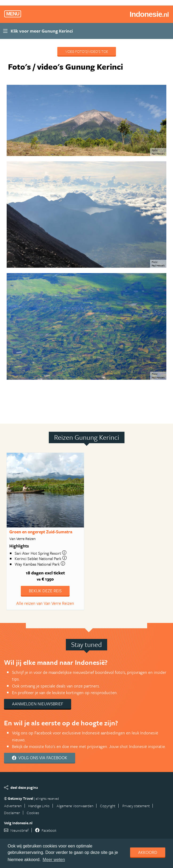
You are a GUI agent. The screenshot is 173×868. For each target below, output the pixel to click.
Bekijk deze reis (45, 591)
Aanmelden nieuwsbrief (38, 704)
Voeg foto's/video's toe (87, 51)
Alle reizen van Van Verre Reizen (45, 603)
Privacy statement (136, 806)
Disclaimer (12, 813)
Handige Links (39, 806)
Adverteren (13, 806)
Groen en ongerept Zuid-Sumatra (41, 532)
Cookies (33, 813)
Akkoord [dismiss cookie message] (148, 852)
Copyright (108, 806)
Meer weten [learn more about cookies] (54, 860)
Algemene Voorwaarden (75, 806)
